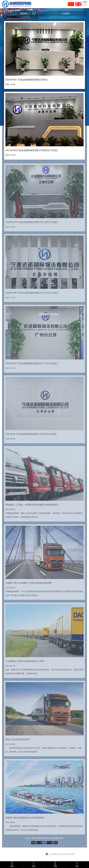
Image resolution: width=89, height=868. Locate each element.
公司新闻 (23, 14)
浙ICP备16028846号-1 (35, 855)
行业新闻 (66, 14)
